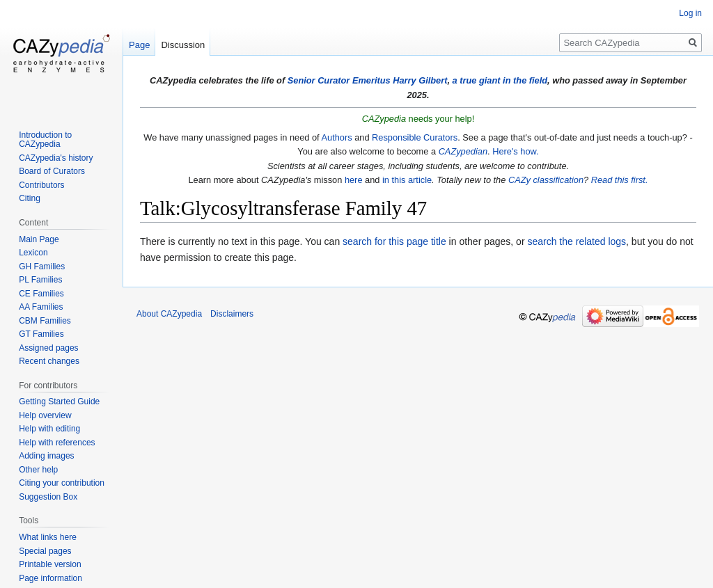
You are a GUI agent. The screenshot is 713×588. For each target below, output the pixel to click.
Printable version (50, 564)
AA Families (41, 307)
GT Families (41, 334)
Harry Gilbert (420, 80)
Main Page (39, 239)
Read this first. (620, 180)
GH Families (42, 267)
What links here (48, 537)
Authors (337, 137)
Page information (50, 578)
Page (139, 45)
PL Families (40, 280)
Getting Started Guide (59, 402)
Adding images (46, 456)
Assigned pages (48, 348)
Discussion (183, 45)
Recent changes (49, 361)
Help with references (57, 443)
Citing (30, 198)
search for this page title (394, 241)
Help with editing (49, 429)
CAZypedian (463, 151)
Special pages (45, 551)
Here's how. (515, 151)
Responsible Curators (415, 137)
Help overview (45, 415)
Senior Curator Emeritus (339, 80)
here (354, 180)
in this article (407, 180)
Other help (38, 470)
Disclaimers (232, 314)
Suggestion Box (48, 497)
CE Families (41, 294)
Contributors (41, 185)
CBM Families (45, 321)
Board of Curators (52, 171)
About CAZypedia (169, 314)
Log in (690, 13)
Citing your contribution (62, 483)
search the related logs (577, 241)
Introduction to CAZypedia (45, 140)
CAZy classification (546, 180)
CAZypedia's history (56, 158)
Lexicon (33, 253)
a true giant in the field (500, 80)
